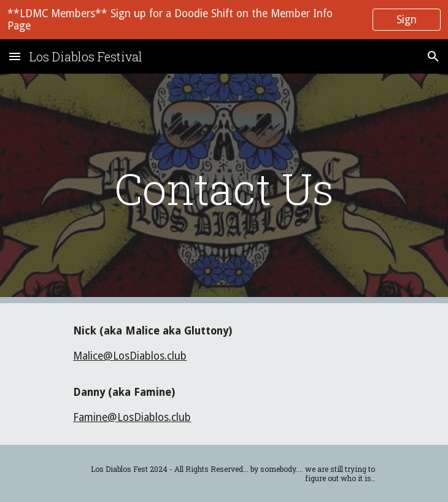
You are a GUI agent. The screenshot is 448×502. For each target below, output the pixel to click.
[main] (224, 188)
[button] (15, 56)
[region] (224, 20)
